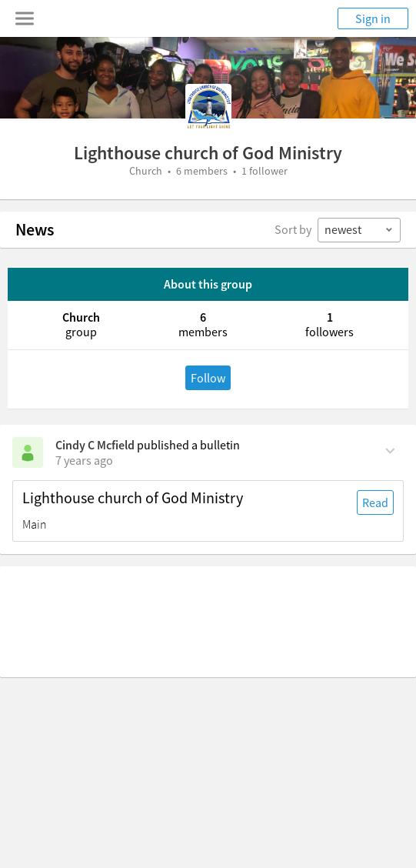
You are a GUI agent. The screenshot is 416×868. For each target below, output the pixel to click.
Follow (208, 378)
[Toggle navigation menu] (25, 18)
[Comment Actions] (390, 449)
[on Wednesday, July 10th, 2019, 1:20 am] (84, 460)
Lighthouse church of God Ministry (133, 498)
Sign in (373, 18)
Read (375, 502)
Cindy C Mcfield (95, 445)
